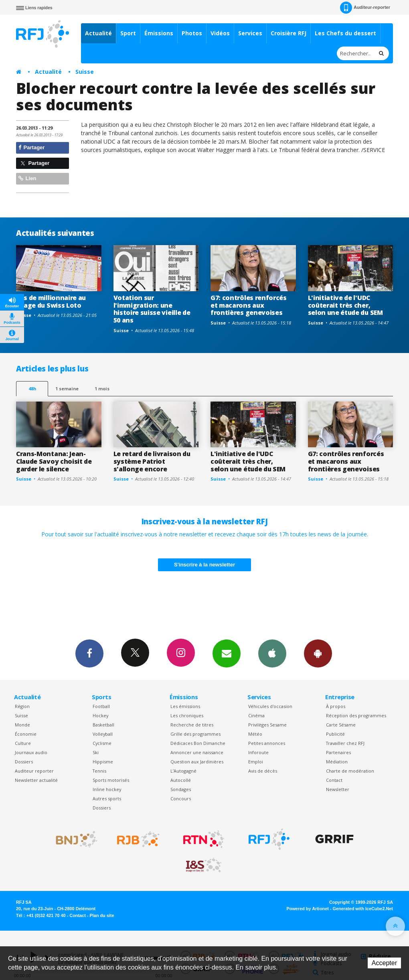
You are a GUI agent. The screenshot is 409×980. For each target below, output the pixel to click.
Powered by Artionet (308, 909)
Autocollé (181, 780)
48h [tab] (32, 389)
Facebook (89, 653)
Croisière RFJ (289, 33)
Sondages (181, 789)
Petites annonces (267, 743)
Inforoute (258, 752)
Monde (22, 725)
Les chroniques (187, 715)
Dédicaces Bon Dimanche (198, 743)
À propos (336, 706)
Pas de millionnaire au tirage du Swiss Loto (51, 301)
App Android (318, 653)
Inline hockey (107, 789)
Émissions (159, 33)
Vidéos (220, 33)
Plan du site (102, 915)
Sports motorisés (111, 780)
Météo (255, 734)
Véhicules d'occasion (270, 706)
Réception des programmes (356, 715)
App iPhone (272, 653)
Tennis (99, 771)
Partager (31, 147)
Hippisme (103, 762)
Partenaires (338, 752)
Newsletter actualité (36, 780)
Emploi (256, 762)
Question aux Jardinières (197, 762)
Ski (96, 752)
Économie (26, 734)
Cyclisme (102, 743)
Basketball (103, 725)
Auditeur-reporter (365, 8)
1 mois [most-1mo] (102, 389)
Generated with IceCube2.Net (363, 909)
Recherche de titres (192, 725)
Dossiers (24, 762)
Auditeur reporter (34, 771)
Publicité (335, 734)
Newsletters (227, 653)
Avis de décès (263, 771)
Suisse (85, 72)
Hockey (100, 715)
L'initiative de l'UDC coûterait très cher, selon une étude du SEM (345, 305)
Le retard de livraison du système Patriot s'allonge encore (152, 461)
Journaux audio (31, 752)
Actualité (98, 33)
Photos (192, 33)
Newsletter (338, 789)
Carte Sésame (341, 725)
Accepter (384, 963)
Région (22, 706)
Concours (181, 798)
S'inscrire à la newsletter (204, 565)
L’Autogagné (183, 771)
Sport (128, 33)
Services (250, 33)
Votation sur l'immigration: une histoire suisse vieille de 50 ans (152, 309)
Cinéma (256, 715)
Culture (23, 743)
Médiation (337, 762)
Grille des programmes (195, 734)
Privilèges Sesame (267, 725)
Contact (334, 780)
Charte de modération (350, 771)
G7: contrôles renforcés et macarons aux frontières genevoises (249, 305)
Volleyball (103, 734)
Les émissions (185, 706)
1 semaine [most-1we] (67, 389)
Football (101, 706)
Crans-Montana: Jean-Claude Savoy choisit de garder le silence (54, 461)
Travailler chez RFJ (345, 743)
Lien (27, 178)
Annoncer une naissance (197, 752)
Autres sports (107, 798)
